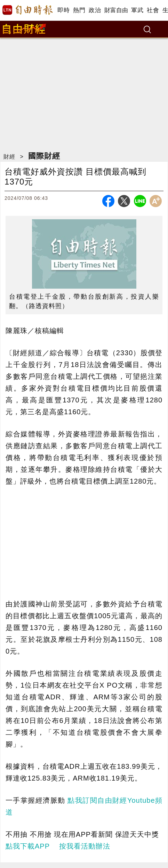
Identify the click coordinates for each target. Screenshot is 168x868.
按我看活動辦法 (85, 846)
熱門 (79, 10)
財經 (9, 157)
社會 (153, 10)
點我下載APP (28, 846)
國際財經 (44, 156)
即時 (63, 10)
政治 (95, 10)
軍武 (137, 10)
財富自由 (116, 10)
